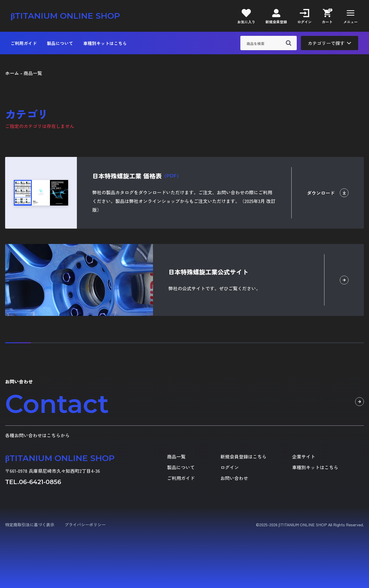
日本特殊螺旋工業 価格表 (137, 176)
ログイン (230, 467)
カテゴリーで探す (330, 43)
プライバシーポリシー (85, 525)
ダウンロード (328, 193)
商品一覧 (176, 456)
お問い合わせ (234, 478)
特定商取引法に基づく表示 (30, 525)
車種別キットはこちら (105, 43)
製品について (60, 43)
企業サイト (304, 456)
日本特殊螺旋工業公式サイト (208, 272)
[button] (351, 16)
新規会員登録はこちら (243, 456)
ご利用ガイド (24, 43)
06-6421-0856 (40, 482)
